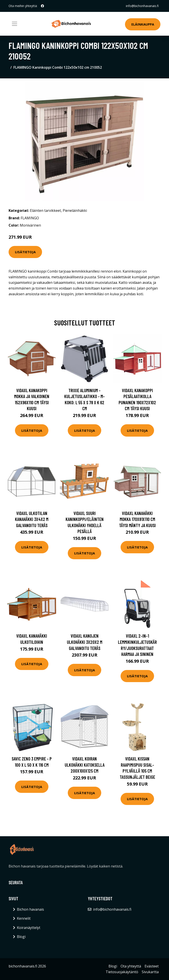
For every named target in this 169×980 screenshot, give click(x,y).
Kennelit (24, 918)
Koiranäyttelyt (29, 928)
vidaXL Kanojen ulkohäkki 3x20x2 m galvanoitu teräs (85, 642)
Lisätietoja (25, 252)
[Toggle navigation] (15, 24)
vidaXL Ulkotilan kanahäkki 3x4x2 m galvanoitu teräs (32, 519)
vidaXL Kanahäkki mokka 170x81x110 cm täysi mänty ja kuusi (137, 519)
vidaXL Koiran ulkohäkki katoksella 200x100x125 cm (85, 765)
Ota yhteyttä (131, 966)
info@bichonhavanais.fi (142, 6)
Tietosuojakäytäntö (122, 972)
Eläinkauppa (143, 24)
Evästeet (152, 966)
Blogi (21, 937)
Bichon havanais (30, 909)
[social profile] (42, 6)
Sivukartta (150, 972)
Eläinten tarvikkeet (45, 210)
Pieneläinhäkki (75, 210)
